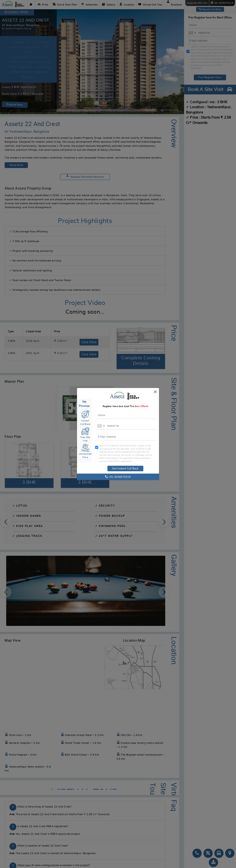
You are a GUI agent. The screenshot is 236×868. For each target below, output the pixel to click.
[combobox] (101, 426)
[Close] (155, 391)
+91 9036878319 (118, 477)
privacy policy (130, 446)
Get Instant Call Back (125, 468)
